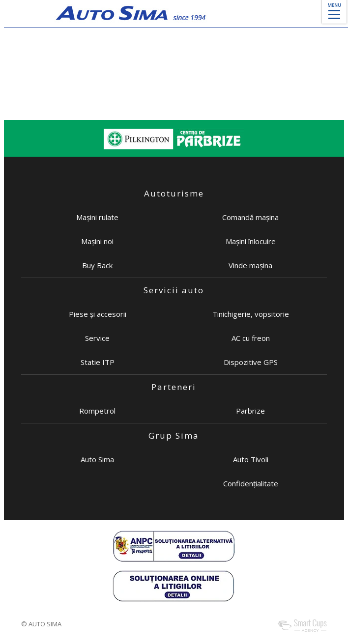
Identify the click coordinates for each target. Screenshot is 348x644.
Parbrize (250, 411)
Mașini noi (97, 241)
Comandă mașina (250, 217)
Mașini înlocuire (251, 241)
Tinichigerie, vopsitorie (251, 314)
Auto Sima (97, 459)
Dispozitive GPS (251, 362)
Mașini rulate (97, 217)
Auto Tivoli (251, 459)
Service (97, 338)
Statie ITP (98, 362)
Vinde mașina (250, 265)
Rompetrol (97, 411)
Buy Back (97, 265)
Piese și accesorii (98, 314)
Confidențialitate (251, 483)
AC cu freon (251, 338)
